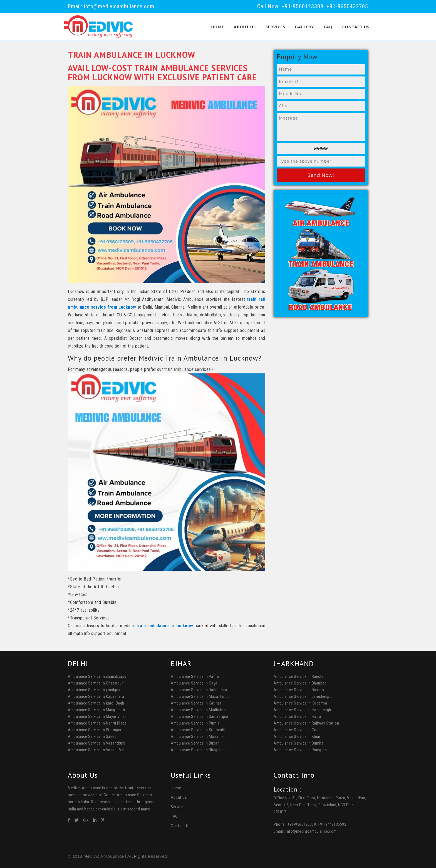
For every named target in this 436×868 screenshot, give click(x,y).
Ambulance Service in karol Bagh (96, 703)
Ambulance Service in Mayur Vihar (97, 716)
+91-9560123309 (303, 6)
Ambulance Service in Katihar (196, 703)
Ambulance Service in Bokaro (299, 690)
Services (275, 27)
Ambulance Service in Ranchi (298, 676)
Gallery (304, 27)
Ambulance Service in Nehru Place (97, 723)
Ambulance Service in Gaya (194, 683)
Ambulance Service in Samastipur (200, 716)
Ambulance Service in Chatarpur (95, 683)
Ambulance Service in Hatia (297, 716)
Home (218, 27)
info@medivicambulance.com (119, 6)
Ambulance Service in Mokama (197, 736)
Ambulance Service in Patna (195, 676)
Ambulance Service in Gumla (298, 730)
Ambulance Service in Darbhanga (199, 690)
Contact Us (356, 27)
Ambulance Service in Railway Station (306, 723)
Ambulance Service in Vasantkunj (97, 743)
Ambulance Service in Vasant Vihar (98, 750)
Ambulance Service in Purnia (195, 723)
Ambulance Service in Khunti (298, 736)
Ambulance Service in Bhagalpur (198, 750)
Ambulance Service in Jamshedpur (303, 696)
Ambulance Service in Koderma (300, 703)
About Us (245, 27)
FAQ (328, 27)
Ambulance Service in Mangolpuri (96, 710)
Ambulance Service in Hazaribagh (302, 710)
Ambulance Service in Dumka (298, 743)
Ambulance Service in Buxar (195, 743)
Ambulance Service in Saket (92, 736)
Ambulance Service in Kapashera (96, 696)
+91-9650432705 (347, 6)
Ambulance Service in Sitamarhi (198, 730)
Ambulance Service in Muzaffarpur (200, 696)
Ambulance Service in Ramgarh (300, 750)
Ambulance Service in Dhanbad (300, 683)
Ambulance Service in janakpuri (95, 690)
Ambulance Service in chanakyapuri (98, 676)
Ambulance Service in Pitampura (96, 730)
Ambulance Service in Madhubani (199, 710)
